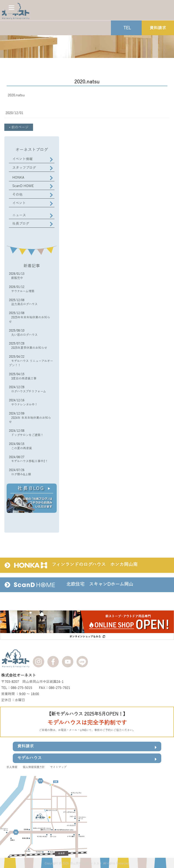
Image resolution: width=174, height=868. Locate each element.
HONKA (18, 177)
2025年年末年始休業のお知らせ (29, 320)
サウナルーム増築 (23, 291)
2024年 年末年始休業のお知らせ (30, 420)
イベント (19, 203)
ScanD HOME (23, 186)
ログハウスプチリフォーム (29, 392)
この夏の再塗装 (22, 448)
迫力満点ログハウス (24, 304)
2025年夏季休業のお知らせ (29, 348)
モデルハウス (87, 759)
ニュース (19, 215)
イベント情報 (22, 159)
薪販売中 (17, 278)
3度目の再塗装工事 (24, 379)
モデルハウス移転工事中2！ (30, 461)
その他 (17, 195)
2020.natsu (16, 95)
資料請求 (87, 747)
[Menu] (12, 7)
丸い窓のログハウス (24, 335)
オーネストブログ (32, 150)
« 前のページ (19, 127)
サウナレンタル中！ (24, 405)
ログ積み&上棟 (21, 474)
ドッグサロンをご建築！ (27, 435)
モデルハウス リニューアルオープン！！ (31, 363)
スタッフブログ (24, 168)
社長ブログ (21, 224)
